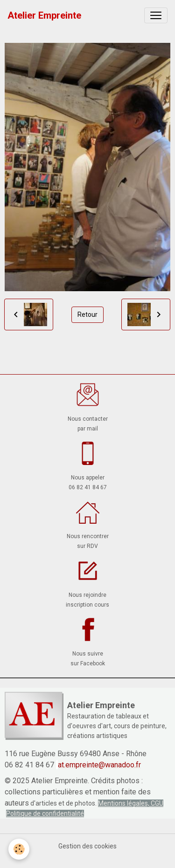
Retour (87, 314)
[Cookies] (19, 849)
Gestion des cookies (87, 846)
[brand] (44, 15)
